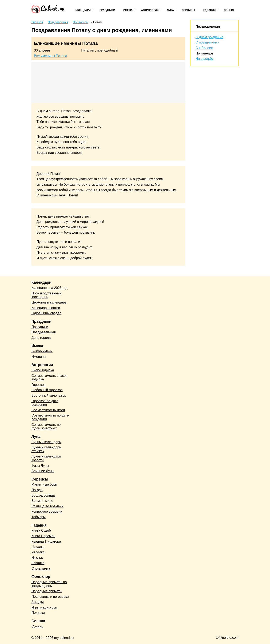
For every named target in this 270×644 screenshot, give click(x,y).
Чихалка (38, 547)
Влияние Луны (43, 471)
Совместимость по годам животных (46, 427)
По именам (204, 53)
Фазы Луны (40, 466)
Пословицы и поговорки (50, 597)
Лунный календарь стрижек (46, 449)
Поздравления (208, 27)
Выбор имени (42, 351)
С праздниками (207, 42)
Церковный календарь (49, 302)
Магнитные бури (44, 484)
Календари (83, 10)
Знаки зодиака (43, 370)
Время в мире (42, 501)
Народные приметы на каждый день (49, 584)
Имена (128, 10)
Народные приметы (47, 591)
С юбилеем (204, 48)
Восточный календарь (49, 396)
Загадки (38, 602)
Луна (170, 10)
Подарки (38, 613)
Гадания (209, 10)
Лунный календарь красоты (46, 458)
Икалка (37, 558)
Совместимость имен (48, 410)
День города (41, 338)
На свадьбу (205, 59)
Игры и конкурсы (45, 607)
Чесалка (38, 552)
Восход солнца (43, 495)
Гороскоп (38, 385)
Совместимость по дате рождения (50, 417)
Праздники (107, 10)
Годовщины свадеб (46, 313)
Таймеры (38, 517)
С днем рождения (209, 37)
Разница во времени (47, 506)
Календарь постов (46, 308)
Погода (37, 490)
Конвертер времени (47, 511)
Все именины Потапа (51, 56)
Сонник (229, 10)
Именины (39, 357)
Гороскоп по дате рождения (45, 403)
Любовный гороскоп (47, 390)
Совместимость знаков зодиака (49, 378)
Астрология (150, 10)
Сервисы (188, 10)
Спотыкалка (41, 568)
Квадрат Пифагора (46, 541)
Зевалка (38, 563)
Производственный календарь (46, 295)
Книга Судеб (41, 530)
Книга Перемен (43, 536)
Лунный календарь (46, 442)
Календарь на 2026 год (49, 288)
